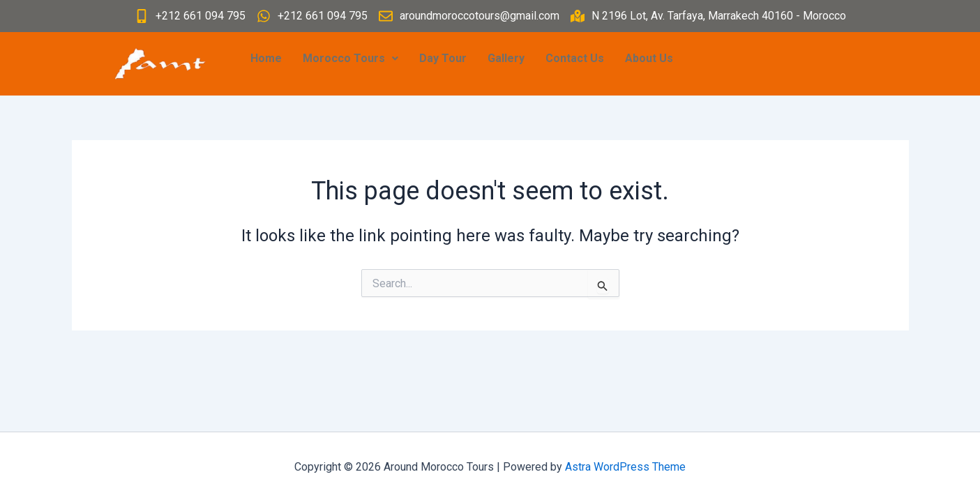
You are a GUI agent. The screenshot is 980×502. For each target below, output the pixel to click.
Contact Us (575, 58)
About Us (649, 58)
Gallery (506, 58)
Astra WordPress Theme (625, 467)
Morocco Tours (350, 58)
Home (266, 58)
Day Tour (443, 58)
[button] (350, 59)
